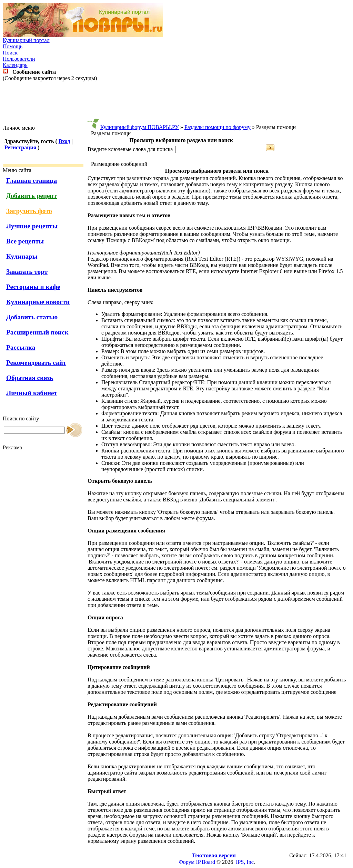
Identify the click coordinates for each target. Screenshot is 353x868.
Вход (64, 141)
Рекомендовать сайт (36, 363)
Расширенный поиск (37, 332)
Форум (186, 862)
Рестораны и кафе (33, 287)
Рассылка (21, 347)
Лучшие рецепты (32, 226)
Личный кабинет (32, 393)
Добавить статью (32, 317)
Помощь (13, 46)
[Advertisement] (176, 103)
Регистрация (20, 147)
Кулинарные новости (38, 302)
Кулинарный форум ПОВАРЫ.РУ (140, 127)
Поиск (10, 53)
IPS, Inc (245, 862)
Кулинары (22, 256)
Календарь (15, 65)
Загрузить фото (29, 211)
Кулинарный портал (26, 40)
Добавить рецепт (32, 196)
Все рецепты (25, 241)
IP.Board (205, 862)
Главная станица (32, 181)
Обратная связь (30, 378)
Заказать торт (27, 272)
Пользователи (19, 59)
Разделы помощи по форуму (218, 127)
